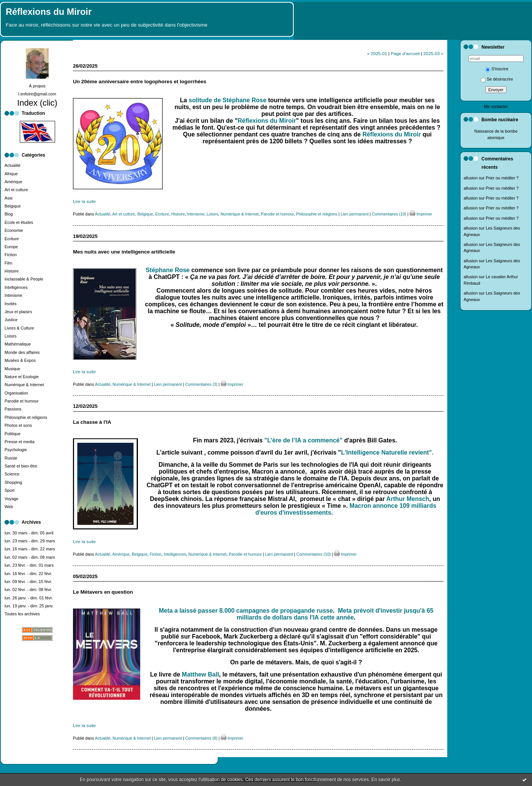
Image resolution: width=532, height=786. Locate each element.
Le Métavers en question (103, 592)
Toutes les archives (22, 614)
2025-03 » (433, 53)
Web (9, 507)
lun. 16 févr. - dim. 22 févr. (28, 574)
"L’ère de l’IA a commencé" (304, 440)
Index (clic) (37, 103)
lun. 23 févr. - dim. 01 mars (29, 565)
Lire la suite (84, 201)
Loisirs (11, 336)
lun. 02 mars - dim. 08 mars (30, 557)
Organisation (16, 393)
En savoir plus (386, 780)
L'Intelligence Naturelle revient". (387, 452)
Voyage (11, 499)
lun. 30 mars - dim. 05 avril (29, 533)
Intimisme (13, 295)
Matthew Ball (201, 674)
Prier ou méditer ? (502, 178)
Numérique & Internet (24, 385)
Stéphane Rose (168, 270)
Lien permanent (355, 214)
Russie (11, 458)
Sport (9, 490)
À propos (37, 86)
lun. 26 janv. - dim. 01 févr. (29, 598)
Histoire (12, 271)
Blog (9, 214)
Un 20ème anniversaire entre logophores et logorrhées (140, 82)
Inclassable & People (24, 279)
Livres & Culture (19, 328)
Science (12, 474)
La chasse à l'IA (92, 422)
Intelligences (16, 287)
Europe (11, 247)
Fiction (11, 255)
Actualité (13, 165)
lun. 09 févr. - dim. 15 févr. (28, 582)
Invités (11, 304)
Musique (12, 369)
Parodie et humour (22, 401)
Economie (14, 230)
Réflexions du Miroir (49, 12)
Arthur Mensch (408, 499)
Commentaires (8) (201, 738)
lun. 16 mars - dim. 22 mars (30, 549)
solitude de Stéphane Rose (228, 100)
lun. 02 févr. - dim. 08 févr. (28, 589)
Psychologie (16, 450)
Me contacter (496, 106)
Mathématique (18, 344)
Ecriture (12, 239)
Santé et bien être (21, 466)
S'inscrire (497, 69)
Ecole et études (19, 222)
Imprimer (421, 214)
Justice (11, 320)
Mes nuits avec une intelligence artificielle (124, 252)
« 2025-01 (377, 53)
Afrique (11, 174)
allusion (471, 178)
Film (9, 263)
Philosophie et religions (26, 417)
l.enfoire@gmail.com (37, 94)
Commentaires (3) (201, 384)
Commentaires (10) (389, 214)
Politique (13, 434)
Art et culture (16, 190)
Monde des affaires (22, 352)
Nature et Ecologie (22, 377)
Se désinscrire (497, 79)
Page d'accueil (405, 53)
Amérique (13, 182)
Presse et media (20, 442)
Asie (9, 198)
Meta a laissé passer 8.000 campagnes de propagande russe (246, 611)
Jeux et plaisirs (18, 312)
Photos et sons (18, 425)
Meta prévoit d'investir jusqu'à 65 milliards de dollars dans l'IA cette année (335, 614)
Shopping (13, 482)
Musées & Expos (20, 360)
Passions (13, 409)
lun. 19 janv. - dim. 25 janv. (29, 606)
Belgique (13, 206)
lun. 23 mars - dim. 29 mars (30, 541)
